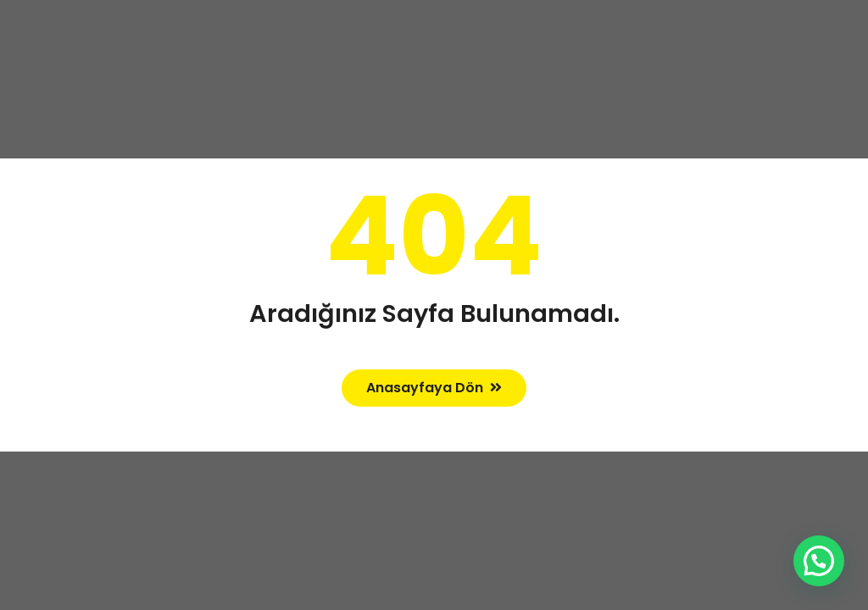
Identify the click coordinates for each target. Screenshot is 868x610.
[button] (819, 561)
